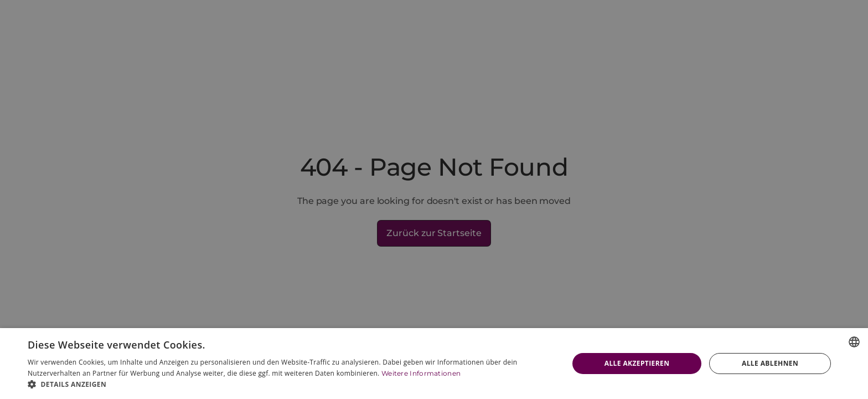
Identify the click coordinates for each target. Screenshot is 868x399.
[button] (290, 385)
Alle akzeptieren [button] (637, 363)
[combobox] (854, 342)
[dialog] (434, 364)
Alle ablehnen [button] (770, 363)
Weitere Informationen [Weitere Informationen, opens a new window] (421, 373)
